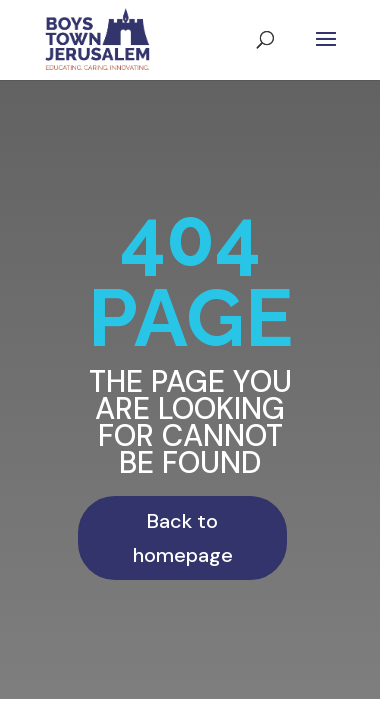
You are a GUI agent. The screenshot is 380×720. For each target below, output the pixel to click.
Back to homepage (183, 538)
